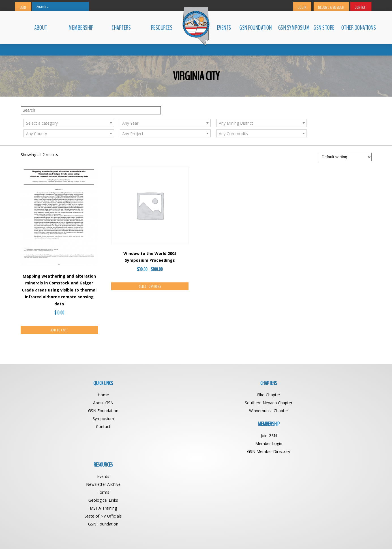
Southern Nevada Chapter (152, 388)
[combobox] (152, 108)
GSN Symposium (293, 28)
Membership (81, 28)
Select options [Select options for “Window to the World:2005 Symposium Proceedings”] (150, 272)
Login (302, 7)
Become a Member (331, 7)
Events (224, 28)
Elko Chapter (152, 380)
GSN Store (324, 28)
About (41, 28)
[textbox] (152, 108)
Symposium (65, 404)
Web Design (244, 537)
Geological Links (328, 404)
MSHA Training (328, 411)
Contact (361, 7)
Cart (23, 7)
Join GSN (240, 380)
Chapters (121, 28)
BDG (261, 537)
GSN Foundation (256, 28)
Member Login (240, 388)
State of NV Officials (328, 419)
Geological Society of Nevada (184, 537)
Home (65, 380)
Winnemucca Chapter (152, 396)
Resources (162, 28)
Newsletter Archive (328, 388)
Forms (328, 396)
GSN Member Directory (240, 396)
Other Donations (356, 28)
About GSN (65, 388)
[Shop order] (345, 142)
